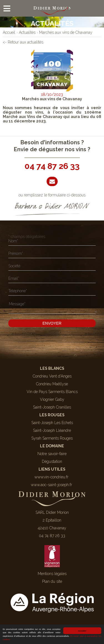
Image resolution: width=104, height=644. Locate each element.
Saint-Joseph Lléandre (52, 430)
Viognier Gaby (52, 399)
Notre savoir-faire (52, 454)
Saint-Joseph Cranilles (52, 407)
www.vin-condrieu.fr (51, 477)
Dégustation (52, 461)
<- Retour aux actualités (23, 42)
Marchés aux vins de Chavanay (52, 99)
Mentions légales (52, 574)
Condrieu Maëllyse (52, 384)
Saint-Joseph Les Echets (52, 423)
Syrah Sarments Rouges (52, 438)
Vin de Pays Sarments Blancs (52, 392)
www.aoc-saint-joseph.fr (51, 485)
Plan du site (52, 581)
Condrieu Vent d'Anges (52, 376)
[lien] (9, 32)
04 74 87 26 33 (52, 166)
